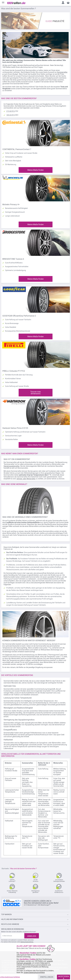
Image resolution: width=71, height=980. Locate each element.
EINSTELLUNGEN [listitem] (47, 977)
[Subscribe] (32, 936)
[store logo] (16, 3)
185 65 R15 (11, 115)
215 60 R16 (11, 111)
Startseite (5, 869)
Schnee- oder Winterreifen (26, 479)
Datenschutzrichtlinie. (27, 942)
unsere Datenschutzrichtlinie (34, 973)
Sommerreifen (62, 72)
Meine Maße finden (36, 170)
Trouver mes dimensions (35, 393)
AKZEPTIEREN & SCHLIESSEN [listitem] (63, 977)
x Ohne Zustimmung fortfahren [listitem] (10, 977)
